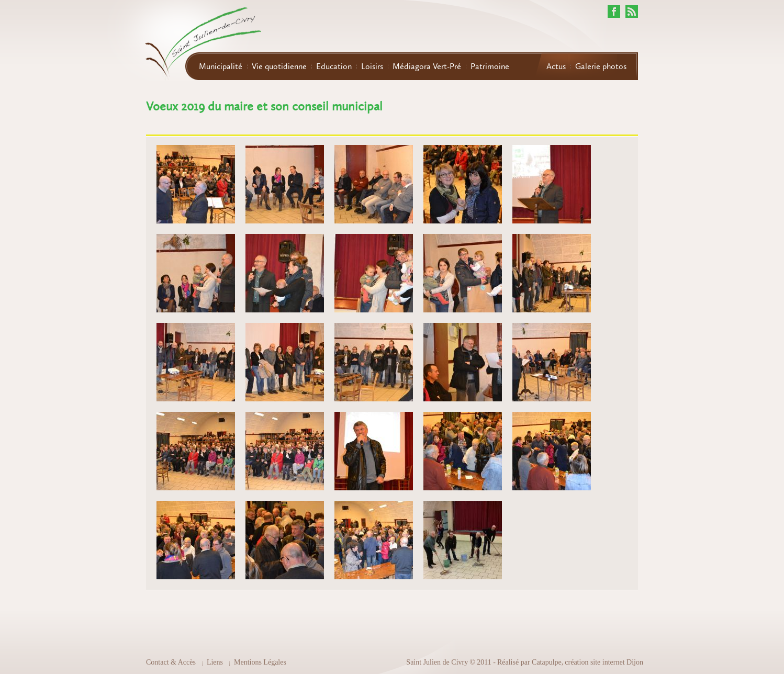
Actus (556, 66)
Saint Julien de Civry (437, 662)
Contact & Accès (171, 662)
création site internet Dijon (604, 662)
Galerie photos (601, 66)
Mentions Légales (260, 662)
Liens (215, 662)
